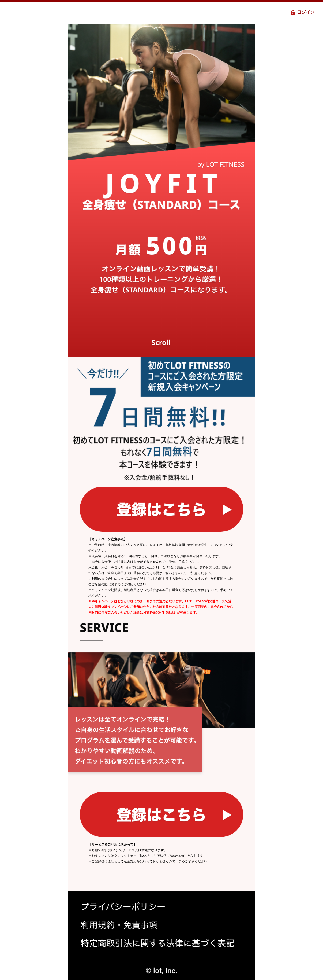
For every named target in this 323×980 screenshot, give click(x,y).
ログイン (306, 12)
